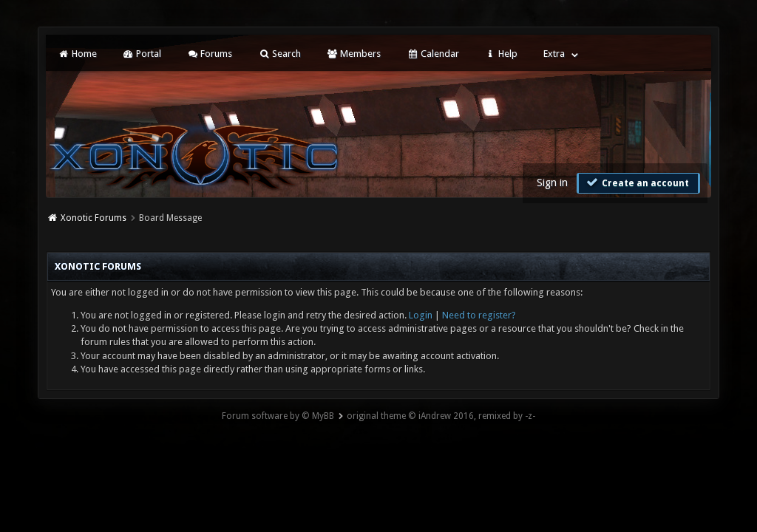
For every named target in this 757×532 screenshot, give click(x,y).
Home (77, 54)
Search (279, 54)
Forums (210, 54)
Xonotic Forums (94, 218)
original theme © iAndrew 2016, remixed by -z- (441, 416)
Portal (142, 54)
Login (421, 315)
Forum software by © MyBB (278, 416)
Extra (554, 54)
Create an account (637, 183)
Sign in (552, 183)
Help (501, 54)
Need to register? (479, 315)
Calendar (432, 54)
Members (354, 54)
